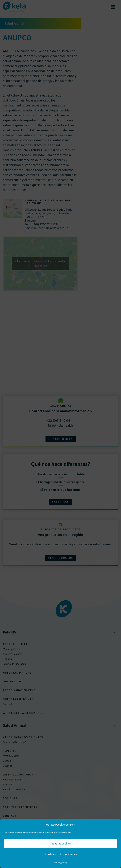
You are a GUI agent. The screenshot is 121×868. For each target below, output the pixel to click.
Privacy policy (61, 863)
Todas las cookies (61, 844)
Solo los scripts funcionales (61, 854)
